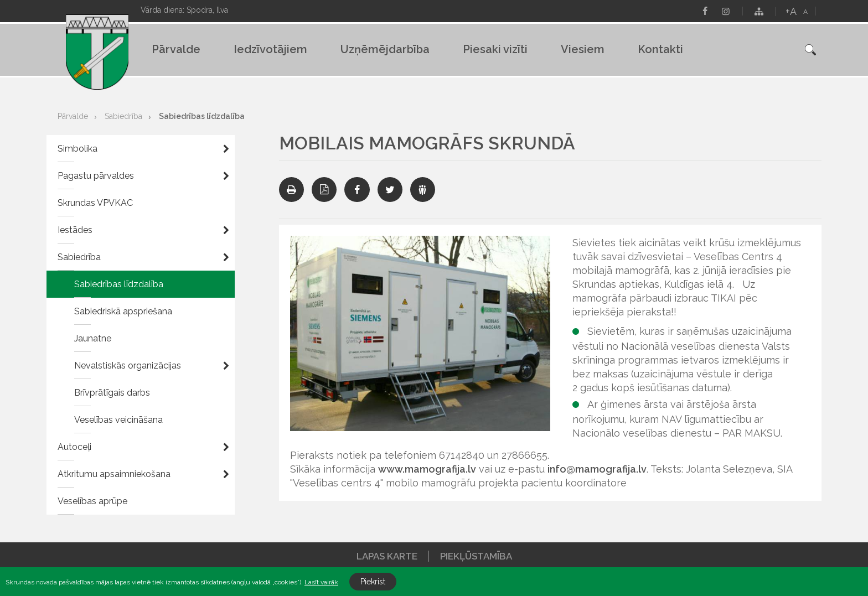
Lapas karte (387, 556)
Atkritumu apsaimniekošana (114, 474)
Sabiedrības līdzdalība (202, 116)
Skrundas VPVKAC (95, 203)
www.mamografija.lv (427, 469)
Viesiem (583, 49)
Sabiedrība (123, 116)
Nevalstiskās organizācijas (128, 366)
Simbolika (77, 149)
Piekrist (373, 582)
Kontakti (660, 49)
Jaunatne (93, 338)
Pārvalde (176, 49)
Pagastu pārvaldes (96, 176)
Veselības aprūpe (92, 501)
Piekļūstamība (476, 556)
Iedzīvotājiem (270, 49)
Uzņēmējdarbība (385, 49)
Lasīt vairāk (321, 582)
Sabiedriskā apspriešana (123, 311)
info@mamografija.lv (597, 469)
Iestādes (75, 230)
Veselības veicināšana (118, 420)
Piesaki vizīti (495, 49)
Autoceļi (74, 447)
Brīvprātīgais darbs (112, 393)
